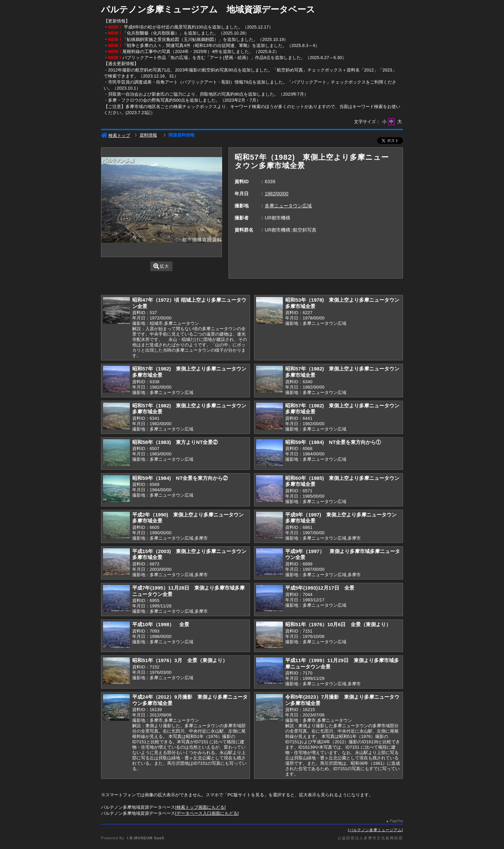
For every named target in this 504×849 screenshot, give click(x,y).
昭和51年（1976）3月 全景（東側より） (180, 660)
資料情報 (148, 135)
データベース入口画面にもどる (207, 813)
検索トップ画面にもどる (200, 807)
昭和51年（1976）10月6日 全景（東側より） (338, 624)
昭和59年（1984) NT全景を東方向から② (180, 478)
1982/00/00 (276, 194)
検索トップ (116, 135)
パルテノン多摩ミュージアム (375, 830)
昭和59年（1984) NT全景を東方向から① (333, 442)
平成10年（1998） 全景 (161, 624)
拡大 (161, 266)
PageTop (396, 821)
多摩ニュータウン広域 (288, 206)
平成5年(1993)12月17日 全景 (320, 588)
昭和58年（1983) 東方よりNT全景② (175, 442)
